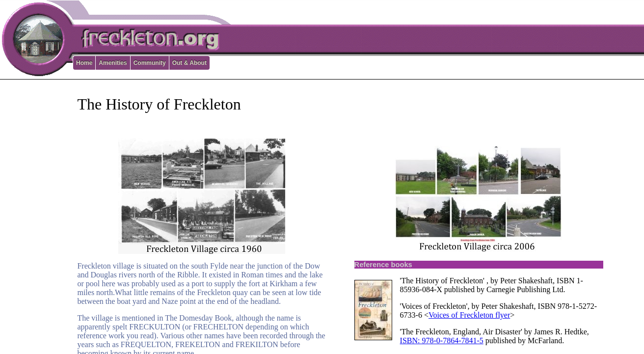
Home (84, 63)
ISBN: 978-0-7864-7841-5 (442, 340)
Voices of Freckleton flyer (469, 315)
